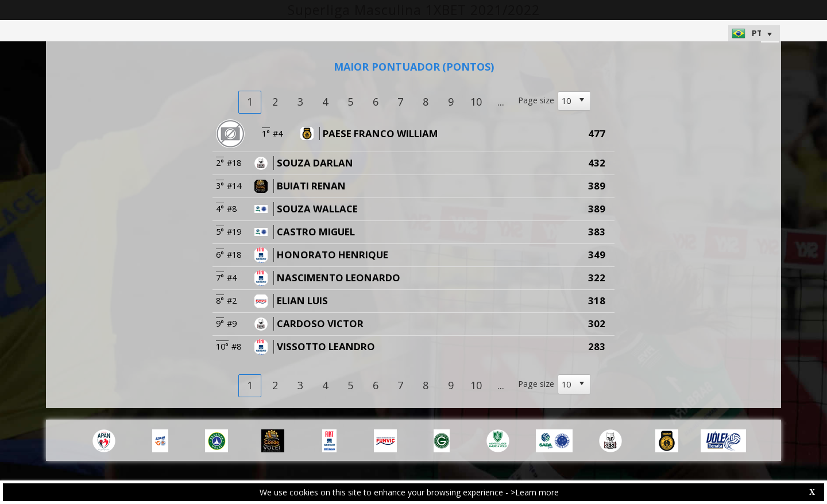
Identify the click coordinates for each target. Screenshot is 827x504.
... (501, 102)
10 (476, 102)
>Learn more (535, 492)
